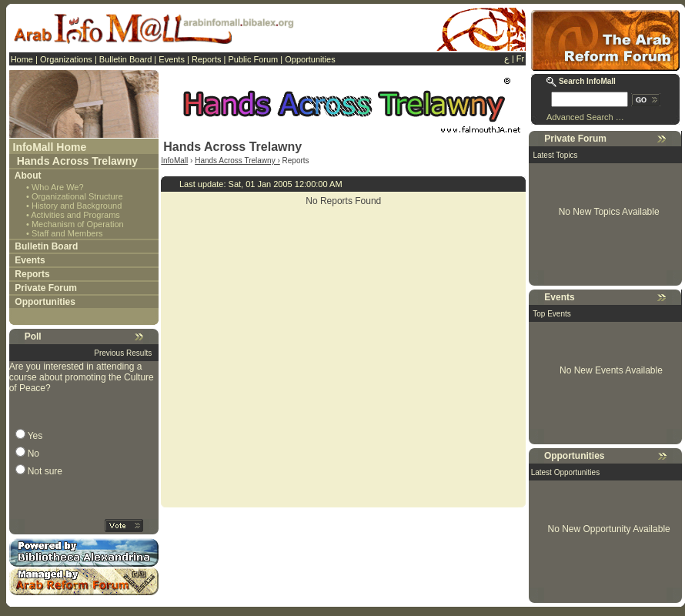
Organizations (66, 59)
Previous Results (123, 353)
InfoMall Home (50, 147)
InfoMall (174, 161)
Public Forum (253, 59)
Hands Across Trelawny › (237, 161)
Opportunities (310, 59)
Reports (207, 59)
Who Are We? (58, 187)
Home (22, 59)
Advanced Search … (585, 117)
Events (172, 59)
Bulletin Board (126, 59)
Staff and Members (67, 233)
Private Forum (46, 288)
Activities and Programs (75, 215)
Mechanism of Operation (78, 224)
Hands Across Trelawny (77, 161)
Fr (520, 59)
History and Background (77, 206)
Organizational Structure (77, 196)
